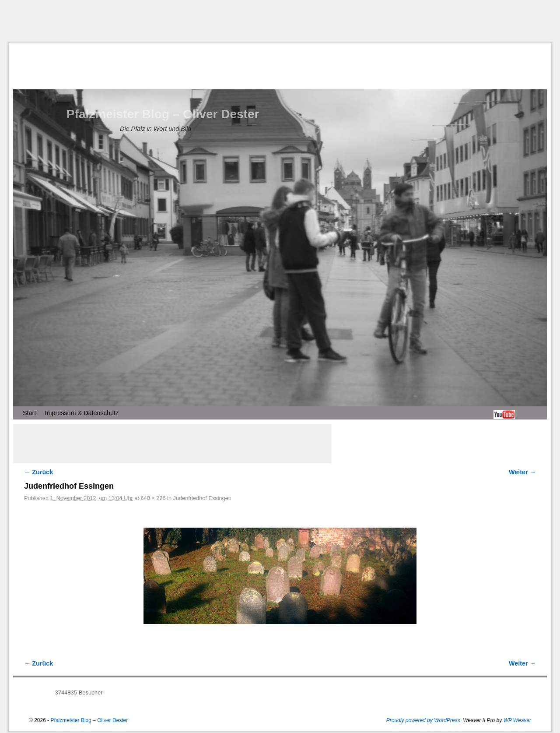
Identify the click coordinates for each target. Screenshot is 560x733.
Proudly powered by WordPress (423, 720)
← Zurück (38, 472)
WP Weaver (517, 720)
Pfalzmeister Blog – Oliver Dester (163, 114)
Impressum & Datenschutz (82, 413)
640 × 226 (153, 498)
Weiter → (522, 472)
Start (29, 413)
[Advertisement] (280, 21)
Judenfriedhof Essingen (202, 498)
